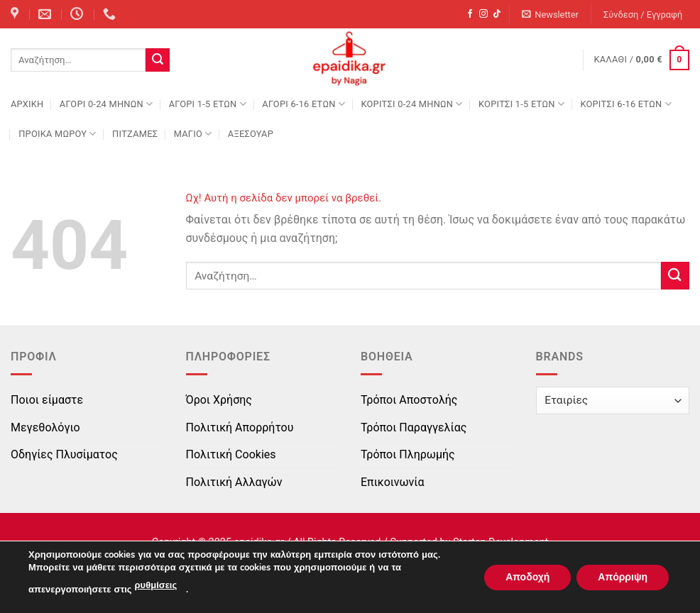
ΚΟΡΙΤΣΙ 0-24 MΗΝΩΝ (411, 104)
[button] (551, 15)
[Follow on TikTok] (497, 14)
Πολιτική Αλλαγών (234, 482)
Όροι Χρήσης (219, 400)
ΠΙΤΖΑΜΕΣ (135, 134)
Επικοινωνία (393, 482)
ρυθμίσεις (156, 585)
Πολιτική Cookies (231, 454)
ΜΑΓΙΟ (193, 134)
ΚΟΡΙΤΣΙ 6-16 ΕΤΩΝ (625, 104)
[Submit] (158, 60)
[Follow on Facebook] (470, 14)
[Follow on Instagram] (483, 14)
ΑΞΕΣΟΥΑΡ (251, 134)
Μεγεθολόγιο (45, 427)
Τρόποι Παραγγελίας (414, 427)
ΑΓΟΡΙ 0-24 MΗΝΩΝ (106, 104)
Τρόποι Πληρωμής (408, 454)
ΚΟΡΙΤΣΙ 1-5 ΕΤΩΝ (521, 104)
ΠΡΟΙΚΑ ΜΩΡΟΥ (58, 134)
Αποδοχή (527, 576)
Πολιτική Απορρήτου (240, 427)
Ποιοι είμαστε (47, 400)
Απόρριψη (623, 576)
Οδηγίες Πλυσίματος (64, 454)
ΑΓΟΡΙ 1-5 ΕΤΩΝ (208, 104)
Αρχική (27, 104)
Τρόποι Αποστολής (409, 400)
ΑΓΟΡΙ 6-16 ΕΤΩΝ (303, 104)
